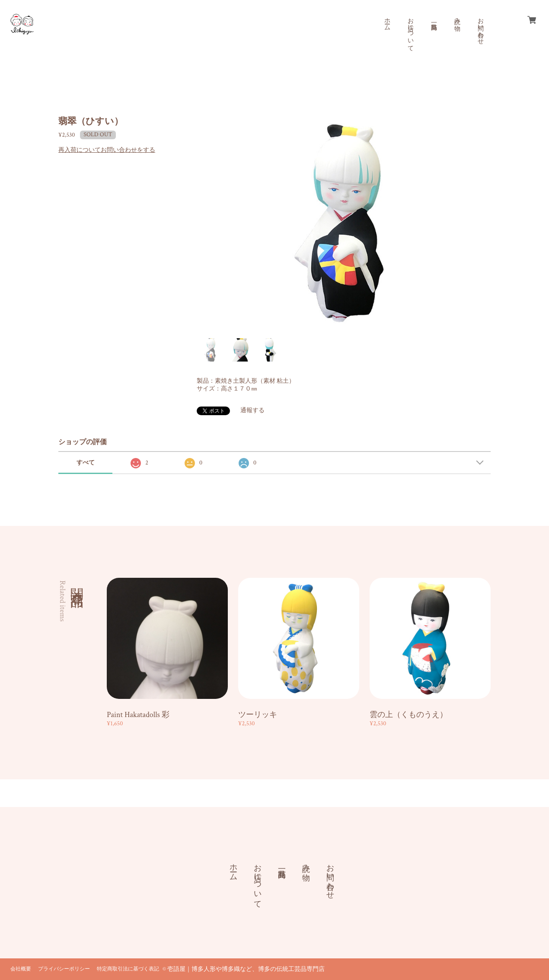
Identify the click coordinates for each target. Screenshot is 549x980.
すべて (86, 463)
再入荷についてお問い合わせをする (107, 150)
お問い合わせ (480, 28)
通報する (252, 410)
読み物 (457, 17)
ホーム (387, 21)
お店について (410, 31)
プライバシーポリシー (64, 969)
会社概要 (21, 969)
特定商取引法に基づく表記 (128, 969)
